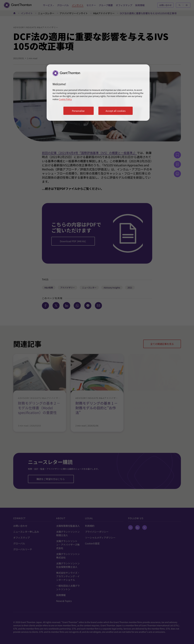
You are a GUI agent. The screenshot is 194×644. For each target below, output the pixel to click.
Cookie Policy (65, 99)
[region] (98, 93)
